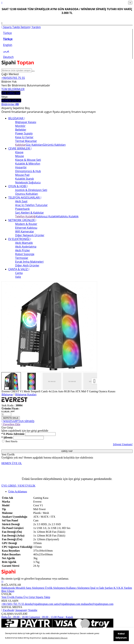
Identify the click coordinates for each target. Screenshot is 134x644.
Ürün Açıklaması (18, 491)
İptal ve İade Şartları (101, 588)
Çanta (19, 273)
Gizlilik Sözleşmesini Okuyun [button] (55, 638)
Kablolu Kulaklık (68, 216)
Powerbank (22, 209)
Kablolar (20, 145)
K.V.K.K (118, 588)
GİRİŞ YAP (67, 451)
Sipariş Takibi (11, 27)
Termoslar (22, 258)
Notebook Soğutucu (28, 182)
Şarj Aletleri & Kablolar (29, 213)
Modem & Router (26, 224)
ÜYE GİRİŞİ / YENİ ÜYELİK (18, 486)
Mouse (19, 156)
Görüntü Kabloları (54, 145)
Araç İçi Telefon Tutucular (31, 205)
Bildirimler (10, 104)
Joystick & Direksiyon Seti (31, 190)
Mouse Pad (22, 175)
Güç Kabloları (34, 145)
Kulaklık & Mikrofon (28, 164)
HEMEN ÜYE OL (11, 100)
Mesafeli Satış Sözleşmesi (30, 588)
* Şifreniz (7, 437)
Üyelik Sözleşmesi (55, 588)
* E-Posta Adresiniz (13, 434)
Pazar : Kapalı (65, 617)
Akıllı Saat (21, 201)
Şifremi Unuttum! (123, 444)
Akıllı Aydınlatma (26, 247)
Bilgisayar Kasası (26, 122)
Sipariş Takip (43, 597)
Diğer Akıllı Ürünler (27, 265)
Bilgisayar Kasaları (26, 394)
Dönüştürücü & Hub (28, 171)
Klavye (19, 152)
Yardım (35, 27)
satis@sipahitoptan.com (67, 604)
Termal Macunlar (26, 141)
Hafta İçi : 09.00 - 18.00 (15, 617)
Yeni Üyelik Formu (12, 597)
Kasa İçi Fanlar (24, 137)
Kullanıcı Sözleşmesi (78, 588)
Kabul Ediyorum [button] (121, 636)
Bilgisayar (7, 394)
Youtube (32, 610)
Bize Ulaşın (8, 591)
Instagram (20, 610)
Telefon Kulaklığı (26, 216)
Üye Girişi (29, 597)
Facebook (8, 610)
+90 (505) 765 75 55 (13, 604)
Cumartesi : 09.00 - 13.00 (42, 617)
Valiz (18, 277)
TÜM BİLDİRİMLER (13, 89)
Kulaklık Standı (25, 179)
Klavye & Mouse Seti (28, 160)
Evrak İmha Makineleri (29, 262)
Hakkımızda (8, 588)
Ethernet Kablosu (26, 228)
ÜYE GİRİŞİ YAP (11, 93)
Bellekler (21, 130)
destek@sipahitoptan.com (39, 604)
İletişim (25, 27)
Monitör (20, 126)
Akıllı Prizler (23, 250)
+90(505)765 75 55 (13, 78)
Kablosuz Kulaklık (47, 216)
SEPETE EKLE (11, 418)
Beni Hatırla (11, 441)
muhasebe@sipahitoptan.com (97, 604)
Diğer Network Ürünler (30, 235)
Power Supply (24, 133)
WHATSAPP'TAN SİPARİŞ (18, 421)
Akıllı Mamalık (24, 243)
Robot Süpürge (25, 254)
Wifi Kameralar (25, 231)
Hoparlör (21, 167)
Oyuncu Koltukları (27, 194)
